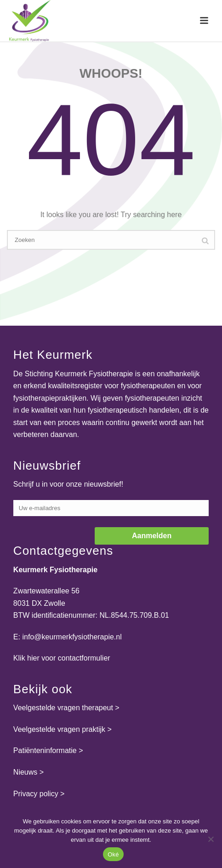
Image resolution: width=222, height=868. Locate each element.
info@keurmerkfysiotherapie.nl (72, 637)
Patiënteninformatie (45, 750)
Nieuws (25, 772)
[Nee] (211, 839)
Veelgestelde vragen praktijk (59, 729)
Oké (113, 854)
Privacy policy (36, 794)
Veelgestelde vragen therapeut (63, 708)
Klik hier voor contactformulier (62, 658)
